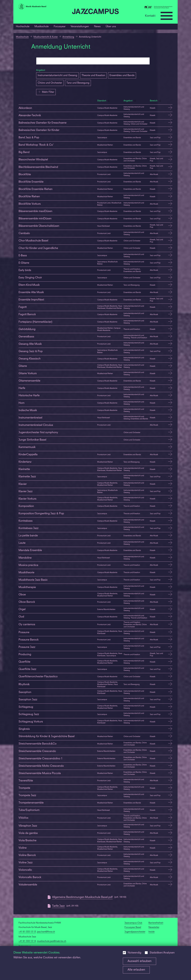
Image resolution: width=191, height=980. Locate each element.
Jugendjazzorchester (135, 932)
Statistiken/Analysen (162, 953)
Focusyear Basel (133, 927)
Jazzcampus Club (133, 923)
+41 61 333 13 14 (27, 941)
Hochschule (23, 27)
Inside (152, 932)
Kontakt (150, 16)
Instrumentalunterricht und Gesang (57, 75)
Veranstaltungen (80, 27)
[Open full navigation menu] (166, 16)
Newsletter (154, 927)
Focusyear (60, 27)
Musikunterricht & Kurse (46, 37)
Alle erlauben (136, 970)
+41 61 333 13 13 (27, 932)
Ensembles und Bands (122, 75)
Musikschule (42, 27)
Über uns (111, 27)
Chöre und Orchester (50, 83)
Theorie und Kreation (93, 75)
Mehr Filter (46, 92)
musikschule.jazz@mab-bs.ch (52, 941)
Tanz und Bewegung (78, 83)
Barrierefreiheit (156, 923)
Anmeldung (68, 37)
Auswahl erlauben (140, 961)
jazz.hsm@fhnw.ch (46, 932)
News (97, 27)
